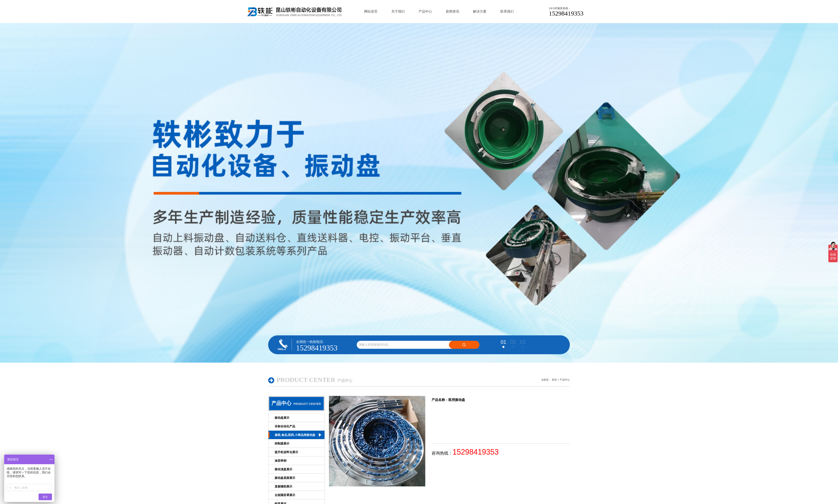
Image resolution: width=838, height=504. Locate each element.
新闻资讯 (453, 11)
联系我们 (507, 11)
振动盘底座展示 (285, 478)
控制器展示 (282, 443)
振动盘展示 (282, 418)
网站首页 (371, 11)
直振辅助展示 (283, 486)
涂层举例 (281, 461)
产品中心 (425, 11)
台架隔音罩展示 (285, 495)
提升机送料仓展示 (286, 452)
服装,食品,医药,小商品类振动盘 (295, 435)
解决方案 (480, 11)
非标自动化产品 (285, 426)
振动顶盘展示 (283, 469)
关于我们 (398, 11)
